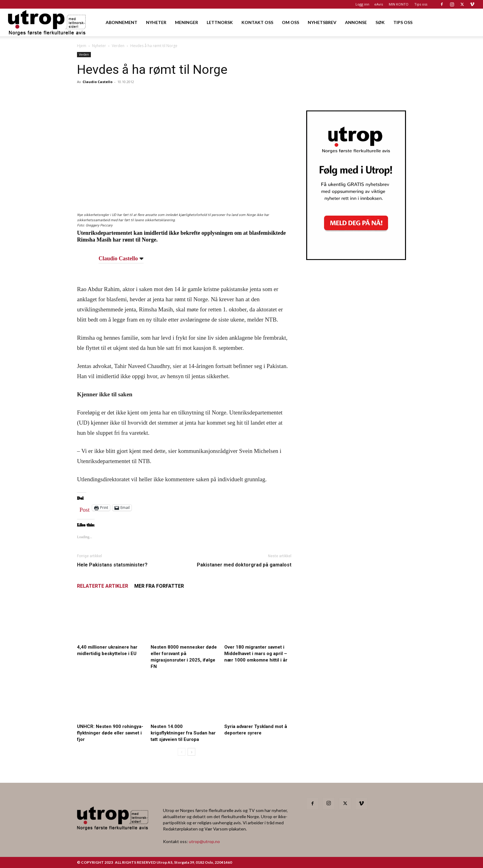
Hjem (82, 46)
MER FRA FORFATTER (159, 586)
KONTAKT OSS (257, 22)
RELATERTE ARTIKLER (103, 586)
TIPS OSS (403, 22)
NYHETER (156, 22)
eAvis (379, 4)
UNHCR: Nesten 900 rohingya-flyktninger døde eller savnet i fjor (110, 733)
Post (85, 508)
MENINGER (187, 22)
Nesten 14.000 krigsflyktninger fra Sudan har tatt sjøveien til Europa (183, 733)
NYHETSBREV (322, 22)
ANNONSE (356, 22)
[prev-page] (182, 752)
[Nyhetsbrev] (356, 258)
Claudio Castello (97, 82)
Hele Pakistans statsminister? (112, 565)
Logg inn (362, 4)
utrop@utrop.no (204, 841)
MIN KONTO (399, 4)
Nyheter (99, 46)
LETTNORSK (220, 22)
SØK (380, 22)
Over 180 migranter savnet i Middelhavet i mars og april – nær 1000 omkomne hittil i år (256, 654)
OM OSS (290, 22)
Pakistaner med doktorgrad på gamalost (244, 565)
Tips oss (421, 4)
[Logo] (47, 22)
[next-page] (191, 752)
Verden (118, 46)
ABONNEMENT (122, 22)
